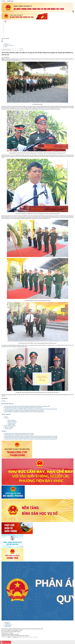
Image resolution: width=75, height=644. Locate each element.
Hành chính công (9, 30)
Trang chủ (7, 44)
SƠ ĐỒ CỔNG (8, 627)
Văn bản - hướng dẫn (9, 427)
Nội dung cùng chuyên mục (8, 404)
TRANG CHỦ (7, 622)
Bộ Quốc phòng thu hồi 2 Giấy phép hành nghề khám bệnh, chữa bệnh (19, 434)
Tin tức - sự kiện (8, 23)
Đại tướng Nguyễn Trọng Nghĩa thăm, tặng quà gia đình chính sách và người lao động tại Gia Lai (24, 412)
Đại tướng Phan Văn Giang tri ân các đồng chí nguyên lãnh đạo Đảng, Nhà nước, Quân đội (23, 408)
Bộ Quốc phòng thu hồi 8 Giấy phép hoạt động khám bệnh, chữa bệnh (19, 435)
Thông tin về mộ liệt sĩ (12, 422)
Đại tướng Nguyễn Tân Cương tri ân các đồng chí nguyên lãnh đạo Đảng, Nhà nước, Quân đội (24, 410)
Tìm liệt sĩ (7, 418)
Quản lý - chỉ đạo (9, 28)
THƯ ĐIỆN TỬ (7, 624)
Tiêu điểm (4, 431)
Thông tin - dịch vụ (9, 33)
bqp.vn (9, 637)
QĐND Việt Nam (8, 25)
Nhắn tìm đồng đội (11, 420)
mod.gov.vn (16, 637)
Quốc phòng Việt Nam (10, 27)
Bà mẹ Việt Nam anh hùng (10, 426)
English (6, 36)
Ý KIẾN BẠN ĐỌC (8, 625)
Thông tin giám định (12, 423)
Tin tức (6, 47)
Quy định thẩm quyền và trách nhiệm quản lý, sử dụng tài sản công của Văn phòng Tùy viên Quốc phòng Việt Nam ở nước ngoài (31, 436)
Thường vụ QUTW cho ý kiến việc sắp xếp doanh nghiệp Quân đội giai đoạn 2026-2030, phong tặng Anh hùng (27, 406)
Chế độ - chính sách (9, 32)
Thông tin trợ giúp (11, 424)
